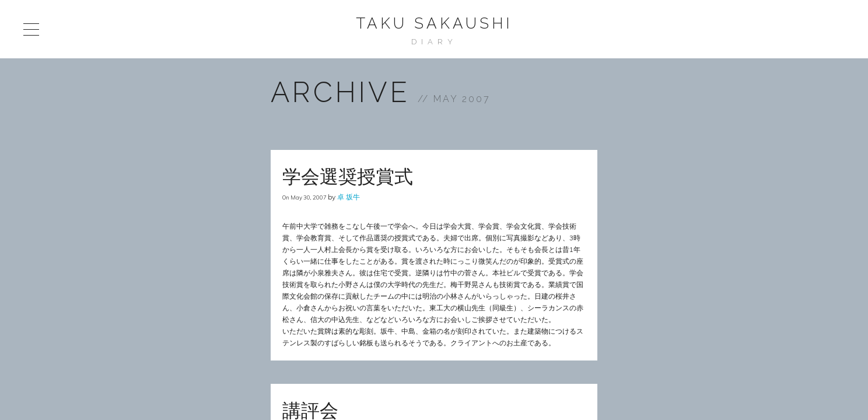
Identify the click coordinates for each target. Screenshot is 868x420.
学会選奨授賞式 (348, 176)
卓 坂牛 (349, 197)
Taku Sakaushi (434, 23)
